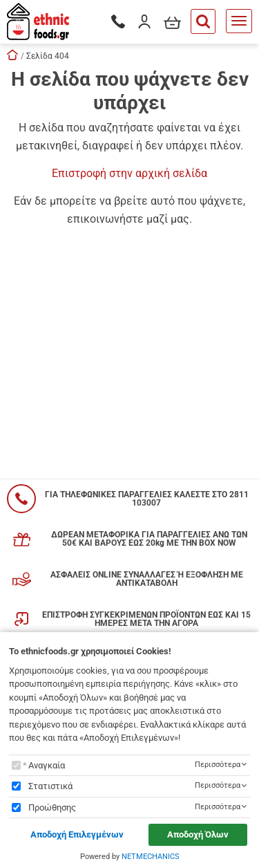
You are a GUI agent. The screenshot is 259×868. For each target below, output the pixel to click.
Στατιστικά (50, 786)
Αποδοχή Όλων (198, 834)
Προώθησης (52, 807)
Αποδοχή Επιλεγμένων (77, 834)
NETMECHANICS (151, 857)
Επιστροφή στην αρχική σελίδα (129, 173)
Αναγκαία (47, 765)
